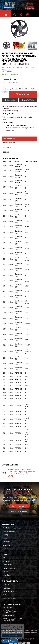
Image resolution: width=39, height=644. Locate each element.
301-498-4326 (7, 608)
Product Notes (9, 143)
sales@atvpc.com (8, 615)
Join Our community (19, 506)
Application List (9, 139)
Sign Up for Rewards (19, 511)
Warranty (7, 147)
